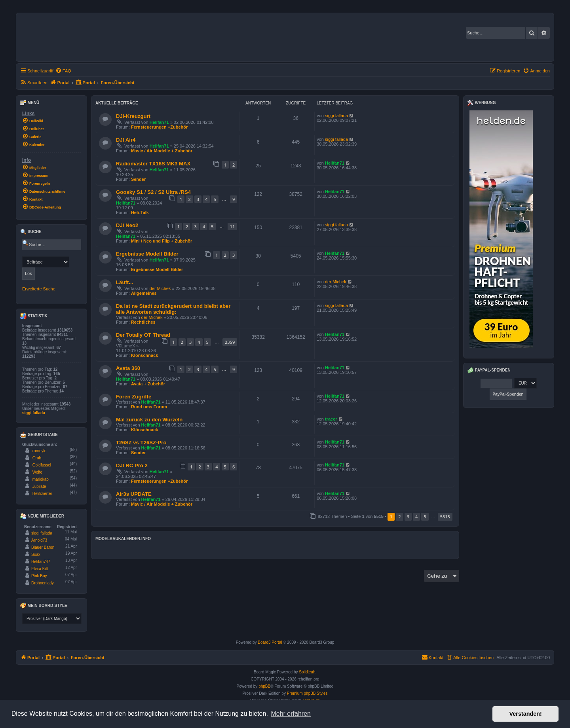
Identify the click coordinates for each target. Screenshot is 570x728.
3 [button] (408, 517)
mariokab (41, 479)
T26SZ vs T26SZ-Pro (141, 443)
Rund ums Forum (149, 407)
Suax (36, 555)
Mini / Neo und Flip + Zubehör (161, 241)
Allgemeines (144, 293)
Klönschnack (144, 355)
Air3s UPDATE (134, 494)
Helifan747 (41, 562)
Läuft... (124, 282)
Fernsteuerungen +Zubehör (159, 127)
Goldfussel (42, 465)
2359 (230, 342)
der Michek (160, 288)
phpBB (264, 686)
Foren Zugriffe (134, 397)
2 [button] (399, 517)
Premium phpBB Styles (307, 693)
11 (233, 227)
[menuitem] (63, 71)
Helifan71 (159, 122)
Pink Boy (39, 576)
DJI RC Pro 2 (132, 465)
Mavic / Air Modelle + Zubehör (162, 151)
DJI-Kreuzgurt (133, 116)
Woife (37, 472)
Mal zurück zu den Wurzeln (149, 420)
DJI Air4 (126, 140)
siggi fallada (336, 116)
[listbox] (52, 619)
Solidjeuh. (308, 672)
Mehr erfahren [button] (291, 714)
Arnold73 (39, 540)
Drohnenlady (43, 583)
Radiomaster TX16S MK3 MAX (153, 164)
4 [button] (416, 517)
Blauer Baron (43, 547)
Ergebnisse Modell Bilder (147, 254)
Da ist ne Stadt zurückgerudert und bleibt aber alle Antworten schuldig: (173, 309)
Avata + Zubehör (148, 384)
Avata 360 (128, 368)
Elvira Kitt (40, 569)
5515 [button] (445, 517)
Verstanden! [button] (526, 714)
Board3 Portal (270, 642)
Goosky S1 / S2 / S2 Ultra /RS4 (153, 192)
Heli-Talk (140, 212)
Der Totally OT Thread (143, 335)
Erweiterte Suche (39, 289)
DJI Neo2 (127, 225)
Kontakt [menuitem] (432, 657)
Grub (37, 458)
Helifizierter (42, 494)
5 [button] (425, 517)
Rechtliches (143, 322)
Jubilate (39, 486)
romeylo (40, 451)
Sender (138, 179)
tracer (331, 419)
